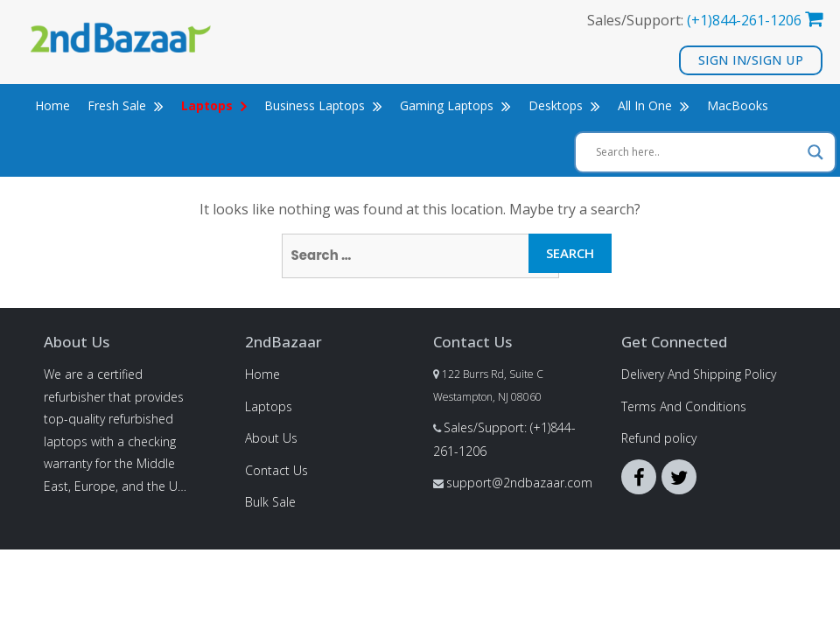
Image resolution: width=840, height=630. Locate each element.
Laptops (269, 406)
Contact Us (276, 470)
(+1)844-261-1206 (744, 20)
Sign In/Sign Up (751, 60)
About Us (271, 438)
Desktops (564, 105)
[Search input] (697, 152)
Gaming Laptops (455, 105)
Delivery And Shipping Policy (699, 374)
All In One (654, 105)
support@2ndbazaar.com (519, 483)
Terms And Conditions (684, 406)
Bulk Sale (270, 502)
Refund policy (659, 438)
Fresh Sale (126, 105)
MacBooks (738, 105)
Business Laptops (323, 105)
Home (52, 105)
